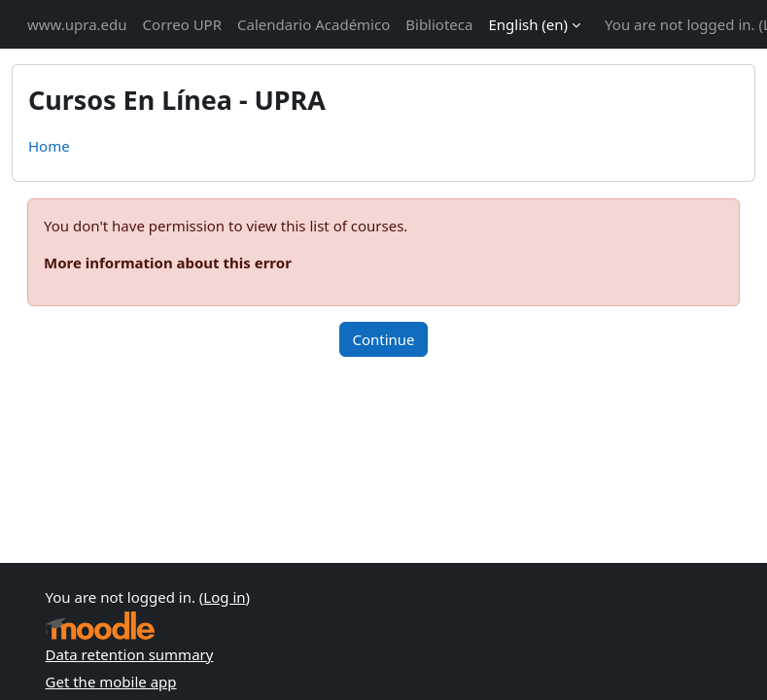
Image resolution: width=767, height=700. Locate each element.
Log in (224, 597)
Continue (383, 339)
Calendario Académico (314, 24)
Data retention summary (130, 654)
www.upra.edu (77, 24)
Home (49, 146)
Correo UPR (182, 24)
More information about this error (168, 262)
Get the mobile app (111, 682)
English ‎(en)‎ (528, 24)
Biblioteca (439, 24)
